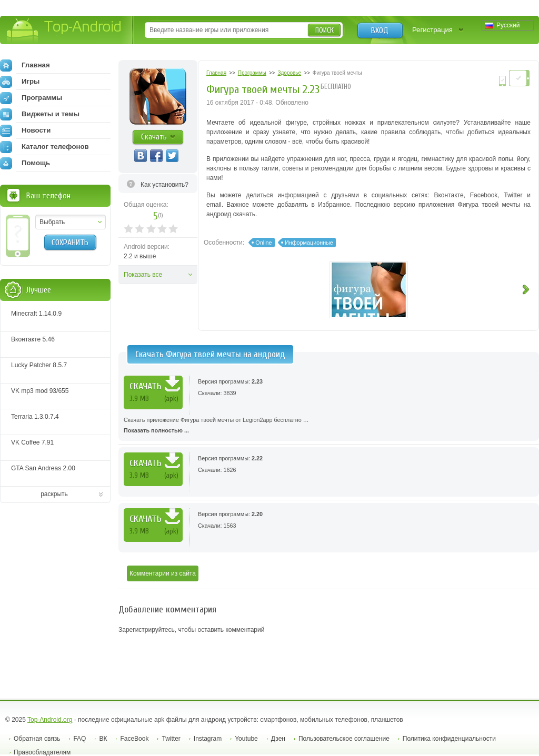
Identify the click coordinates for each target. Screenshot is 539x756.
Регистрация (432, 30)
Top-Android (64, 31)
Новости (25, 130)
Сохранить (70, 243)
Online (263, 243)
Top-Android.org (50, 720)
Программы (31, 98)
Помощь (25, 163)
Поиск (325, 30)
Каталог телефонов (44, 147)
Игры (20, 82)
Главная (25, 65)
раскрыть (54, 494)
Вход (380, 31)
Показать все (143, 275)
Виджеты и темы (40, 114)
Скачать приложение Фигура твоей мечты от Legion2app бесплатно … (329, 426)
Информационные (309, 243)
